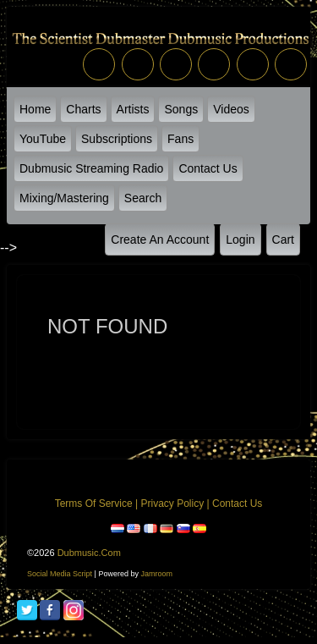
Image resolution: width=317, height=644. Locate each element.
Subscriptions (117, 139)
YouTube (43, 139)
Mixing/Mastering (64, 198)
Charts (83, 109)
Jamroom (156, 574)
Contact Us (208, 168)
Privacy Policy (172, 504)
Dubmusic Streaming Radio (91, 168)
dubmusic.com (89, 553)
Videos (231, 109)
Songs (181, 109)
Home (35, 109)
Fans (180, 139)
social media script (60, 574)
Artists (133, 109)
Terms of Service (94, 504)
